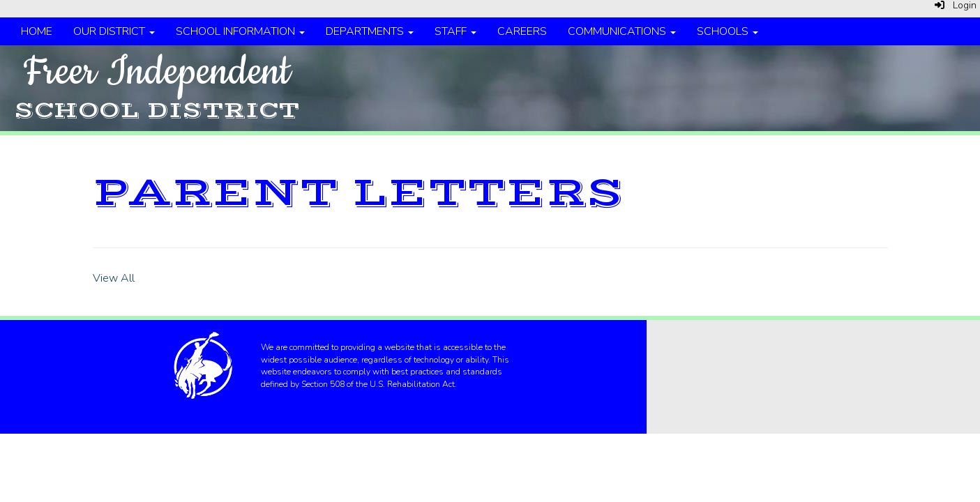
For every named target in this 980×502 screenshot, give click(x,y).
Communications (622, 31)
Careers (522, 31)
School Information (240, 31)
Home (37, 31)
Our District (114, 31)
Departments (370, 31)
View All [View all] (114, 278)
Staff (455, 31)
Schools (728, 31)
